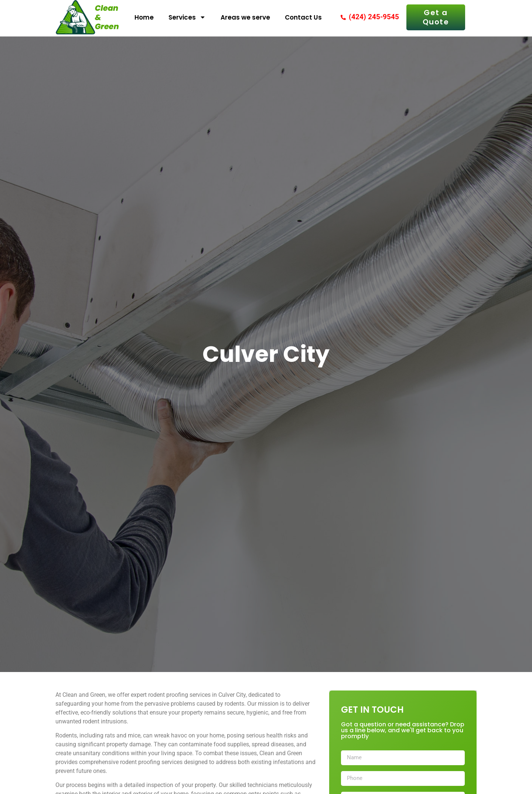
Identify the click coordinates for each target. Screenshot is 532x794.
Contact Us (303, 17)
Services (187, 17)
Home (144, 17)
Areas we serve (245, 17)
